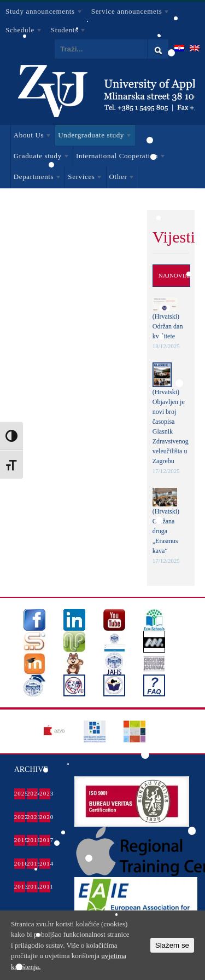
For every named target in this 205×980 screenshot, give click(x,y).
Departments (36, 178)
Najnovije (175, 275)
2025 (20, 793)
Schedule (21, 32)
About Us (31, 137)
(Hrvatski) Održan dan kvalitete (168, 326)
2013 (20, 886)
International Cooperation (119, 158)
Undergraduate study (93, 137)
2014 (45, 863)
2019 (20, 840)
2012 (32, 886)
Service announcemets (128, 13)
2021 (32, 817)
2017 (45, 840)
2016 (20, 863)
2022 (20, 817)
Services (84, 178)
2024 (32, 793)
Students (66, 32)
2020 (45, 817)
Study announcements (42, 13)
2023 (45, 793)
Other (121, 178)
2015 (32, 863)
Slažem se (172, 945)
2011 (45, 886)
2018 (32, 840)
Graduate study (40, 158)
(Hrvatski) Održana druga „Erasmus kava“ (166, 531)
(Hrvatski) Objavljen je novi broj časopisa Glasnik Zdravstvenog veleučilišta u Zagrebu (171, 426)
